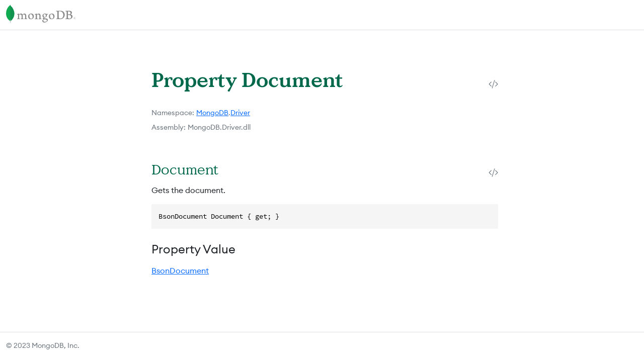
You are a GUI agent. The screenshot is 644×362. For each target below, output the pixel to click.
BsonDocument (180, 270)
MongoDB (212, 113)
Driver (240, 113)
